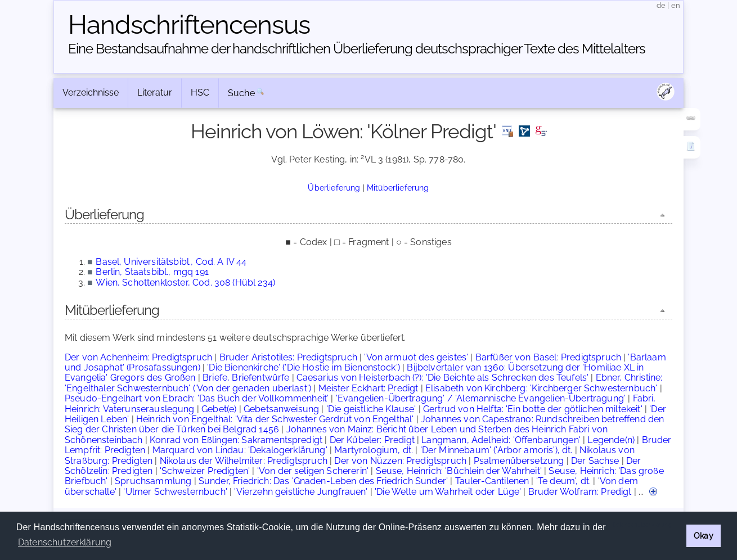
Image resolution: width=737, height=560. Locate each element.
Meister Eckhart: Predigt (368, 388)
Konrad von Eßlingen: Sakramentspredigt (236, 440)
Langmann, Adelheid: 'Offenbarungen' (501, 440)
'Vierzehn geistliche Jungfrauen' (301, 492)
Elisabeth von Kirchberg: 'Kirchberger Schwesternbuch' (541, 388)
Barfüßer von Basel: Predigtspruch (548, 357)
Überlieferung (334, 188)
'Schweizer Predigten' (205, 471)
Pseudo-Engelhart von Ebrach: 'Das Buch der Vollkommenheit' (197, 398)
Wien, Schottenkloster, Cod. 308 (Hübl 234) (185, 283)
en (676, 5)
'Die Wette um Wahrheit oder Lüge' (448, 492)
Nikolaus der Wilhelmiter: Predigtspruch (244, 461)
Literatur (155, 92)
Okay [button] (704, 536)
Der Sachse (595, 461)
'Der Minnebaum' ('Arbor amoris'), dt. (496, 450)
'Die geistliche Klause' (371, 409)
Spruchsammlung (153, 481)
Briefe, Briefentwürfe (246, 378)
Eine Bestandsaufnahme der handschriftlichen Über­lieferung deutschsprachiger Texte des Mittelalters (357, 49)
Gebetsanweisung (281, 409)
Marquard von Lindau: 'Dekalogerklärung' (240, 450)
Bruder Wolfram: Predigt (580, 492)
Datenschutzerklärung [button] (65, 542)
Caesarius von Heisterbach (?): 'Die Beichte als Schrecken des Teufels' (442, 378)
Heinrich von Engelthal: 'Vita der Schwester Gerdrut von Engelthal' (275, 419)
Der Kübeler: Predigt (372, 440)
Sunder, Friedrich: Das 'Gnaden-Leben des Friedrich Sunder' (323, 481)
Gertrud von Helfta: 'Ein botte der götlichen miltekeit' (533, 409)
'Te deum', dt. (563, 481)
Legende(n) (611, 440)
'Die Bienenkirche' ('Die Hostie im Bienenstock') (304, 367)
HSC (200, 92)
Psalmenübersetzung (519, 461)
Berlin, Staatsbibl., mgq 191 (152, 272)
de (661, 5)
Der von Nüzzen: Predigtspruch (400, 461)
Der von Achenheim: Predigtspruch (138, 357)
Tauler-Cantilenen (492, 481)
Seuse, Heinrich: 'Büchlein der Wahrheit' (459, 471)
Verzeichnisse (91, 92)
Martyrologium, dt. (374, 450)
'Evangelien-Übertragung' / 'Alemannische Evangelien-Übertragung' (481, 398)
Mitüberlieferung (398, 188)
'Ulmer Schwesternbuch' (175, 492)
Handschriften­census (189, 25)
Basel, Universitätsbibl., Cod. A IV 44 (171, 262)
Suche (241, 93)
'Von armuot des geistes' (416, 357)
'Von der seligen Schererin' (313, 471)
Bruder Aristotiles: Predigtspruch (288, 357)
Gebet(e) (219, 409)
